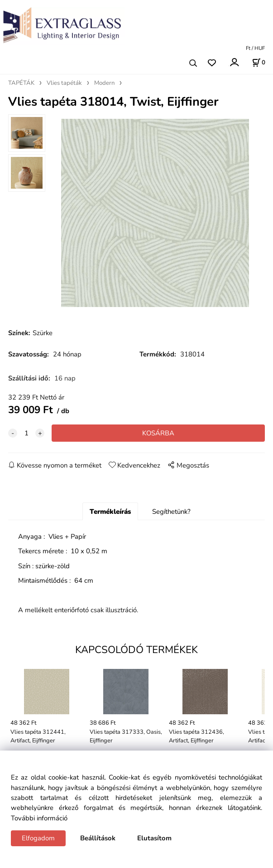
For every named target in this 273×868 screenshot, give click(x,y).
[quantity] (26, 433)
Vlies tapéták (64, 83)
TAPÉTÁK (21, 83)
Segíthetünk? (171, 512)
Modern (104, 83)
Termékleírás (110, 512)
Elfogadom (38, 838)
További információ (39, 818)
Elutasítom (154, 838)
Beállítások (98, 838)
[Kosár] (259, 63)
